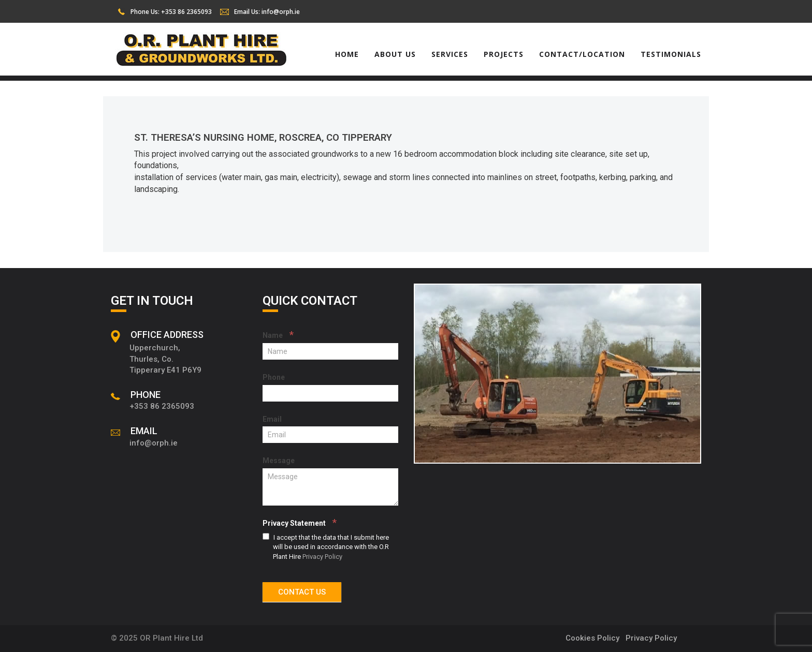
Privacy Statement (300, 522)
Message (279, 461)
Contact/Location (582, 54)
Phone (274, 377)
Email (272, 419)
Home (347, 54)
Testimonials (671, 54)
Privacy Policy (322, 557)
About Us (395, 54)
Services (450, 54)
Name (278, 335)
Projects (504, 54)
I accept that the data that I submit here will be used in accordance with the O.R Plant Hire (326, 547)
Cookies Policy (592, 638)
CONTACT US (302, 592)
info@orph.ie (281, 12)
